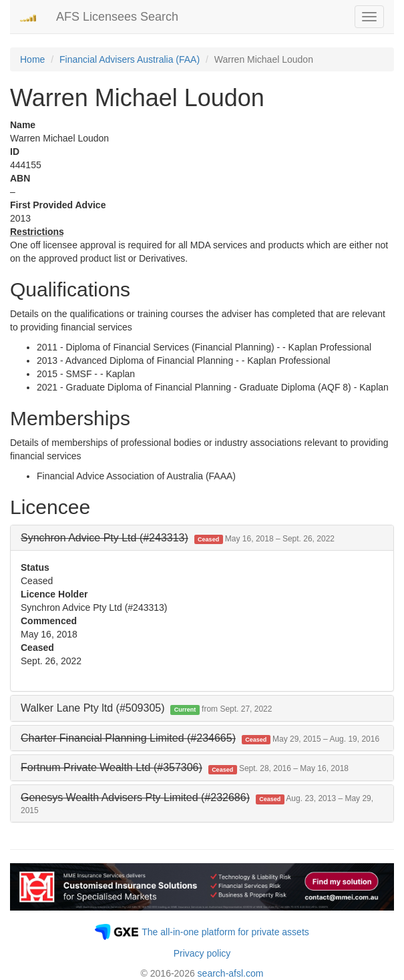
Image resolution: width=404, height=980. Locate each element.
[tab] (202, 538)
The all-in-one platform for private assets (225, 932)
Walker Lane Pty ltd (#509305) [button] (146, 708)
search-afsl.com (231, 973)
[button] (178, 538)
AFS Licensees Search (117, 17)
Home (32, 59)
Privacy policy (202, 953)
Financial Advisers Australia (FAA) (130, 59)
